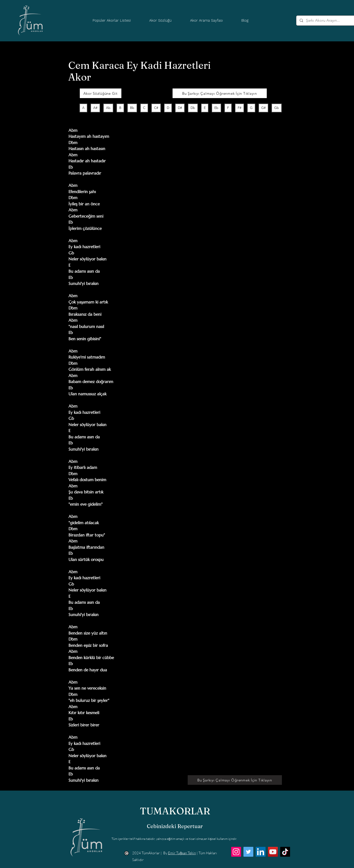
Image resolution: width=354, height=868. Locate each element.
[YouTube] (273, 852)
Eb (216, 108)
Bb (132, 108)
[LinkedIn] (261, 852)
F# (239, 108)
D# (180, 108)
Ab (108, 108)
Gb (276, 108)
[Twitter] (248, 852)
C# (156, 108)
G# (263, 108)
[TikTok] (285, 852)
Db (193, 108)
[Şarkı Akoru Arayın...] (328, 21)
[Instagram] (236, 852)
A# (95, 108)
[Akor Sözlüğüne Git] (101, 93)
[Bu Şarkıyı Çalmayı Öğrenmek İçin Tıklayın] (220, 93)
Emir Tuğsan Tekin (182, 853)
